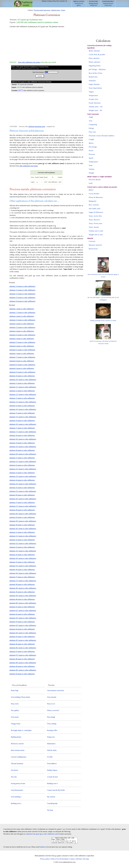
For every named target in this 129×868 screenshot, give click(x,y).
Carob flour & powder (97, 55)
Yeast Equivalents (95, 88)
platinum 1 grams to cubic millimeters (22, 309)
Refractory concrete (17, 744)
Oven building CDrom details (20, 697)
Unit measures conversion (55, 690)
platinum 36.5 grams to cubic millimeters (23, 573)
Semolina (92, 81)
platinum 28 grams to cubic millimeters (22, 510)
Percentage (93, 147)
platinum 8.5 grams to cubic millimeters (22, 365)
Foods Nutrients (95, 103)
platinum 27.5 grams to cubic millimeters (23, 506)
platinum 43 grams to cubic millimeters (22, 622)
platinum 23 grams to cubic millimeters (22, 473)
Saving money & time (18, 783)
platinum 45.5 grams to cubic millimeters (23, 640)
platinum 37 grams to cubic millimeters (22, 577)
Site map (50, 810)
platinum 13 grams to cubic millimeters (22, 398)
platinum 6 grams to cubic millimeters (22, 346)
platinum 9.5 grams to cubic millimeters (22, 372)
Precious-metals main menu (42, 10)
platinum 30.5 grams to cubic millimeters (23, 529)
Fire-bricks (14, 770)
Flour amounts (94, 58)
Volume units (94, 107)
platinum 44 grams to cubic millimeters (22, 629)
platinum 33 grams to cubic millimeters (22, 547)
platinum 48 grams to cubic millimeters (22, 659)
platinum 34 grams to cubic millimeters (22, 555)
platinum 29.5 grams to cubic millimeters (23, 521)
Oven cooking (52, 724)
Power (91, 151)
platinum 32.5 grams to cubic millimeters (23, 543)
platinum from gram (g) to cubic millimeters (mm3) (43, 834)
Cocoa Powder (94, 194)
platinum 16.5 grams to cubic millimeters (23, 424)
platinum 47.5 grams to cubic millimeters (23, 655)
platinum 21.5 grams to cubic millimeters (23, 462)
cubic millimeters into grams (29, 166)
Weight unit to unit (96, 235)
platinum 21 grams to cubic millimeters (22, 458)
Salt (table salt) (95, 209)
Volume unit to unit (96, 231)
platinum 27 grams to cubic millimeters (22, 503)
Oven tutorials (52, 697)
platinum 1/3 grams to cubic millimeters (22, 290)
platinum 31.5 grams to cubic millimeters (23, 536)
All (66, 1)
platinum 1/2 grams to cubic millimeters (22, 294)
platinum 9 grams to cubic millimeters (22, 368)
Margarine (93, 201)
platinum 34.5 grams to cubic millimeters (23, 558)
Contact (72, 860)
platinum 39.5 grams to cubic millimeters (23, 596)
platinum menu (56, 10)
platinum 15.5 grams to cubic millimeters (23, 417)
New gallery (15, 710)
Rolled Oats (93, 77)
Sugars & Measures (96, 212)
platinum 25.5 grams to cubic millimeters (23, 491)
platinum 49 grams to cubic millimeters (22, 666)
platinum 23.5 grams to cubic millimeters (23, 476)
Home (23, 4)
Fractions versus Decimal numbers (102, 136)
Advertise (79, 860)
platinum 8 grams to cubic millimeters (22, 361)
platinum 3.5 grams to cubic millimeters (22, 327)
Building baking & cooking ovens (93, 3)
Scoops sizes (93, 99)
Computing (93, 124)
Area (91, 121)
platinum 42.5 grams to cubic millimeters (23, 618)
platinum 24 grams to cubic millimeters (22, 480)
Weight (91, 173)
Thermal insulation (17, 764)
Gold (91, 183)
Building (44, 1)
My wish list (51, 797)
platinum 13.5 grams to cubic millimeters (23, 402)
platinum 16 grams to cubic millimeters (22, 421)
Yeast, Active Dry (95, 216)
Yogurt (91, 92)
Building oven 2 (16, 803)
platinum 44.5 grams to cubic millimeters (23, 633)
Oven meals (15, 717)
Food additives (52, 764)
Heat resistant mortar (18, 750)
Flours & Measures (96, 197)
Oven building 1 (16, 797)
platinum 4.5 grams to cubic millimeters (22, 335)
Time (91, 165)
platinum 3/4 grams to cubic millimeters (22, 301)
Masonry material (95, 245)
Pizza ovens (15, 704)
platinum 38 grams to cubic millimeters (22, 584)
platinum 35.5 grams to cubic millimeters (23, 566)
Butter (91, 190)
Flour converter (61, 1)
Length (91, 139)
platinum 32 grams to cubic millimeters (22, 540)
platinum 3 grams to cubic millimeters (22, 324)
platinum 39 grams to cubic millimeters (22, 592)
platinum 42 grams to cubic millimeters (22, 614)
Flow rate (92, 132)
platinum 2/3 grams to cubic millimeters (22, 298)
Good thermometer (17, 790)
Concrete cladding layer (19, 757)
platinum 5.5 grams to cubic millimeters (22, 342)
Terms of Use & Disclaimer (60, 860)
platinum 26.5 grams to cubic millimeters (23, 499)
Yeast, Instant (94, 227)
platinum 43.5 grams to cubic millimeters (23, 625)
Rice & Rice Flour (96, 73)
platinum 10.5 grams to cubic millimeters (23, 380)
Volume (92, 169)
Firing (54, 1)
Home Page (15, 690)
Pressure (92, 154)
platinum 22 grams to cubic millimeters (22, 465)
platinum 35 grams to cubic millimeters (22, 562)
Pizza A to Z (51, 704)
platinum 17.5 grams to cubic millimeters (23, 432)
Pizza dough (51, 717)
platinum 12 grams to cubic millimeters (22, 391)
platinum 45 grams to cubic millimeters (22, 637)
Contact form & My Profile (56, 790)
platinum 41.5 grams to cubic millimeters (23, 611)
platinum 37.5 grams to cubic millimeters (23, 581)
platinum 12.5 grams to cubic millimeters (23, 394)
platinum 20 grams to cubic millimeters (22, 450)
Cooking (49, 1)
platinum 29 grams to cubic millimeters (22, 517)
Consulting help (52, 803)
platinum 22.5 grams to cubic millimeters (23, 469)
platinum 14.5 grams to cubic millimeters (23, 409)
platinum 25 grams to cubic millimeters (22, 488)
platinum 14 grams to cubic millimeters (22, 406)
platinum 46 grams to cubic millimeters (22, 644)
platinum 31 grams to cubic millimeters (22, 532)
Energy (91, 128)
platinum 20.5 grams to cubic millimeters (23, 454)
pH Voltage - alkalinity (97, 69)
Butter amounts (94, 51)
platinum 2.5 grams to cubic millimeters (22, 320)
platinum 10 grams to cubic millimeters (22, 376)
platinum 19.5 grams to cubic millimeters (23, 447)
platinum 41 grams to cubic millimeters (22, 607)
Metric (91, 143)
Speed (91, 158)
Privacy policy (45, 860)
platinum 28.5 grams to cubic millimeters (23, 514)
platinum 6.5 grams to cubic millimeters (22, 350)
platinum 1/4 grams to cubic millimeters (22, 286)
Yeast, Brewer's (95, 220)
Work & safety (52, 750)
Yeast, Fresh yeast (95, 223)
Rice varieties (94, 205)
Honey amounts (95, 62)
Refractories (93, 249)
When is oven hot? (53, 710)
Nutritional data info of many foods (108, 3)
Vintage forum (16, 724)
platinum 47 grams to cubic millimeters (22, 652)
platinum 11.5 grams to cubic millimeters (23, 387)
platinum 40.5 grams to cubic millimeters (23, 603)
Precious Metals (95, 180)
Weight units (93, 110)
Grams (63, 10)
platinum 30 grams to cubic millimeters (22, 525)
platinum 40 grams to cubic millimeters (22, 599)
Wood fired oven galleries (79, 3)
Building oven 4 (52, 783)
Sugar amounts (94, 84)
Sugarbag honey (95, 66)
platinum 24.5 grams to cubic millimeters (23, 484)
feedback (42, 848)
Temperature (93, 95)
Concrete (92, 241)
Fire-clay (14, 777)
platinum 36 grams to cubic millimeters (22, 570)
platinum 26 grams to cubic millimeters (22, 495)
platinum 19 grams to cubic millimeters (22, 443)
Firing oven (51, 737)
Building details (16, 737)
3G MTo (50, 757)
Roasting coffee (52, 730)
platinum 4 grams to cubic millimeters (22, 331)
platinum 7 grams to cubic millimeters (22, 354)
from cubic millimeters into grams (29, 62)
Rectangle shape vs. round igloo (21, 730)
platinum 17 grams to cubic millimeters (22, 428)
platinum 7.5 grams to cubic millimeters (22, 357)
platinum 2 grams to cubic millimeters (22, 316)
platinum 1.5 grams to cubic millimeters (22, 313)
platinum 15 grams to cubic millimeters (22, 413)
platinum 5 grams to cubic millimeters (22, 339)
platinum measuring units (37, 126)
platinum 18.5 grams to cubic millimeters (23, 439)
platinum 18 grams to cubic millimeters (22, 435)
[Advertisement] (46, 43)
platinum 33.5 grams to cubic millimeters (23, 551)
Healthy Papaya (52, 770)
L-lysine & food (52, 777)
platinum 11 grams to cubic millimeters (22, 383)
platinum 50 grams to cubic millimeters (22, 674)
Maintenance (51, 744)
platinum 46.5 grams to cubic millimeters (23, 648)
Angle (91, 117)
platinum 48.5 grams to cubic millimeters (23, 663)
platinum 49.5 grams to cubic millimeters (23, 670)
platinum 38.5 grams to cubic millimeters (23, 588)
